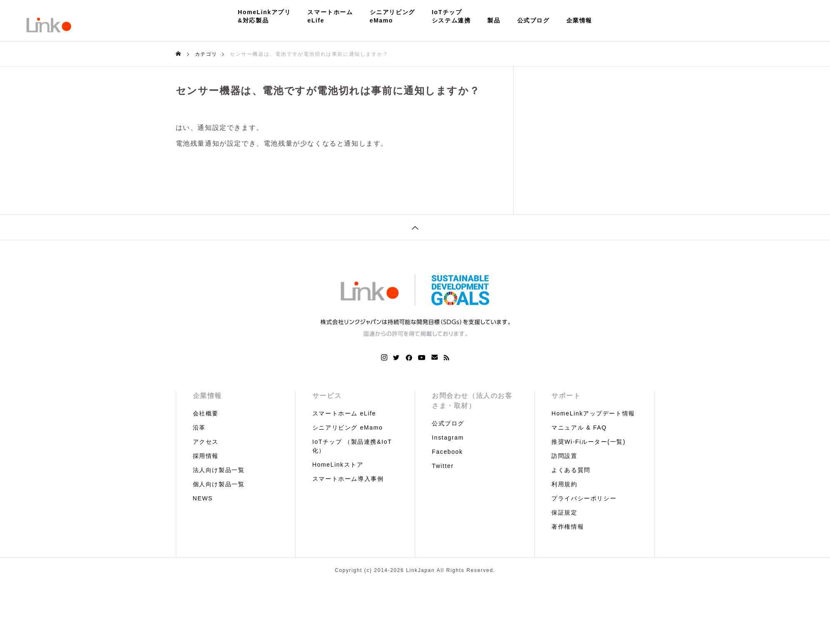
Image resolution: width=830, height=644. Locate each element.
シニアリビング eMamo (348, 428)
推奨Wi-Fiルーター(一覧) (588, 442)
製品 (494, 20)
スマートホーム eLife (344, 413)
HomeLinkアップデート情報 (593, 413)
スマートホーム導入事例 (348, 479)
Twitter (443, 466)
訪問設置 (564, 456)
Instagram (448, 438)
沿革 (199, 428)
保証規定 (564, 512)
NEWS (203, 498)
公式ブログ (533, 20)
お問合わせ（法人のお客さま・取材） (472, 401)
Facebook (447, 452)
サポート (566, 396)
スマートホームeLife (330, 16)
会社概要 (206, 413)
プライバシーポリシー (584, 498)
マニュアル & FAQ (579, 428)
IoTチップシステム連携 (451, 16)
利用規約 (564, 484)
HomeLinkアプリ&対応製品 (264, 16)
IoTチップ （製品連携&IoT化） (352, 446)
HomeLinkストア (338, 465)
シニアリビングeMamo (393, 16)
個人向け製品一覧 (219, 484)
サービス (327, 396)
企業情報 (579, 20)
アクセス (206, 442)
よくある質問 (571, 470)
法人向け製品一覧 (219, 470)
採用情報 (206, 456)
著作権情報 (568, 527)
